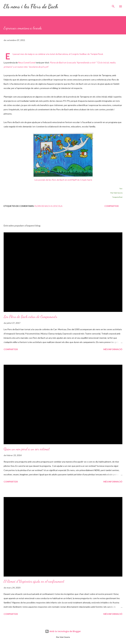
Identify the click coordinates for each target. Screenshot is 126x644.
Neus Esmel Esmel (27, 63)
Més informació (113, 349)
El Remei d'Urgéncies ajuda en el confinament (34, 581)
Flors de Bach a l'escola (49, 206)
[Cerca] (113, 5)
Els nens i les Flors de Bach (31, 6)
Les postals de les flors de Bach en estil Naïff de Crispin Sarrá (63, 180)
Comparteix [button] (112, 206)
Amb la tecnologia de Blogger (63, 631)
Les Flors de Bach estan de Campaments (30, 317)
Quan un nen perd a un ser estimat (27, 449)
